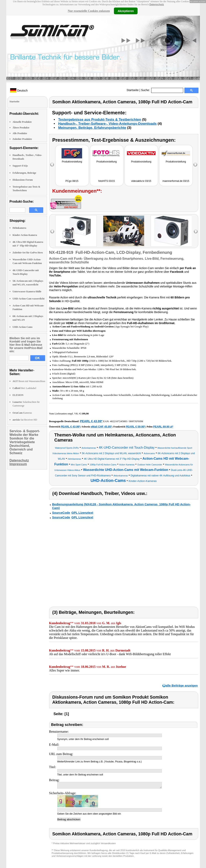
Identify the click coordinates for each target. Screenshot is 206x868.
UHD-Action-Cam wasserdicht (29, 299)
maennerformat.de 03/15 (176, 181)
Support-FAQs (20, 166)
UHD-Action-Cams (23, 327)
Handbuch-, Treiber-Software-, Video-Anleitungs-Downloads (107, 124)
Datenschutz (157, 4)
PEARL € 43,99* (91, 421)
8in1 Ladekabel (24, 388)
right (196, 231)
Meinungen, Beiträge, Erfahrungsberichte (92, 128)
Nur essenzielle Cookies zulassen (89, 11)
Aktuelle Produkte (22, 122)
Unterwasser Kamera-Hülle (27, 292)
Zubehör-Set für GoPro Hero (28, 253)
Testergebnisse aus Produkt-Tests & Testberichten (100, 120)
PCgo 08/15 (72, 181)
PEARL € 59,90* (135, 427)
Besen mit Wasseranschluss (29, 381)
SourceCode (61, 513)
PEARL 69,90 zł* (163, 427)
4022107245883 (119, 421)
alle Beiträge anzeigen (182, 685)
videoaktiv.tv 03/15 (141, 181)
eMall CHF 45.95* (101, 427)
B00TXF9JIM (136, 421)
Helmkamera (19, 228)
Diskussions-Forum (23, 180)
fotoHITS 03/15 (107, 181)
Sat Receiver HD (25, 420)
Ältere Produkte (21, 128)
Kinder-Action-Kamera (25, 235)
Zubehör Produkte (22, 139)
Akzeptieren (126, 11)
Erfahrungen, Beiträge (24, 173)
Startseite (133, 90)
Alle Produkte (20, 133)
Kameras (22, 413)
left (52, 231)
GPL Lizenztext (82, 513)
